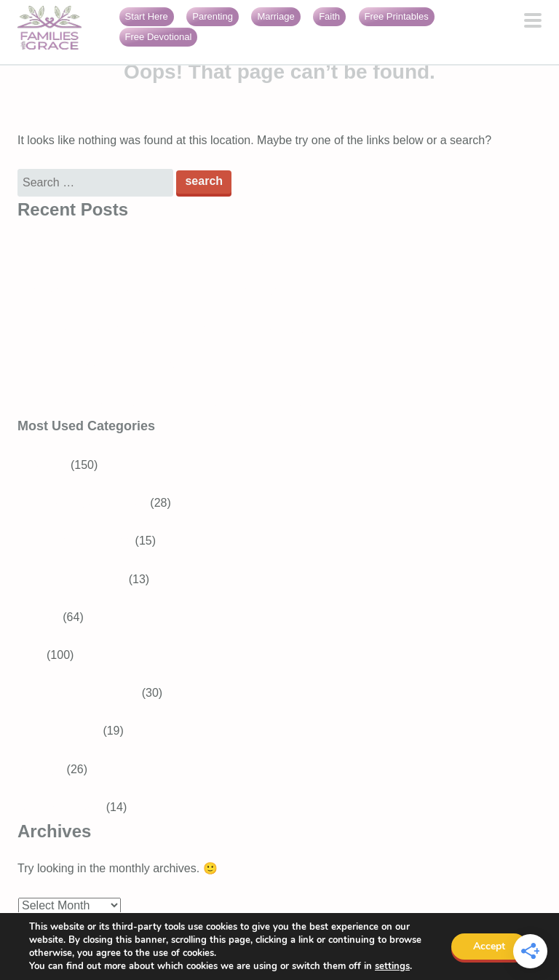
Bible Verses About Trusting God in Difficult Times (145, 253)
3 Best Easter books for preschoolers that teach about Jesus (173, 329)
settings (392, 966)
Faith (329, 16)
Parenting (213, 16)
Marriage (275, 16)
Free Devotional (159, 37)
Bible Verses (67, 731)
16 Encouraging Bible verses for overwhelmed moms (154, 367)
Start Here (147, 16)
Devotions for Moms (87, 693)
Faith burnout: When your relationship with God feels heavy (170, 404)
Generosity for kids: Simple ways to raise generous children (171, 291)
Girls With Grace (60, 807)
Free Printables (397, 16)
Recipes (39, 617)
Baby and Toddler (80, 579)
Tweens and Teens (83, 541)
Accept (489, 946)
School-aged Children (91, 503)
